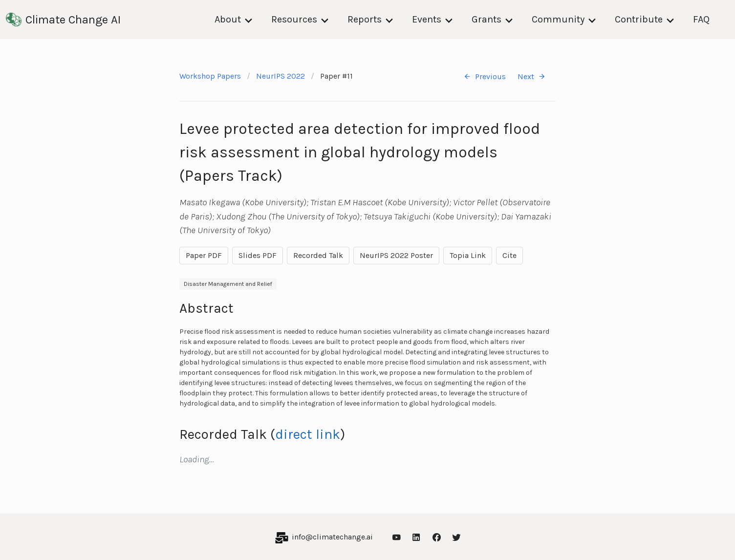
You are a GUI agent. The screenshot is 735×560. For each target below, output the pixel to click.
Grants (486, 19)
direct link (308, 434)
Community (558, 19)
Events (427, 19)
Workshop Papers (210, 76)
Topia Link (468, 255)
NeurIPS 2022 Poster (396, 255)
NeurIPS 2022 (281, 76)
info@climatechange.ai (332, 537)
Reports (365, 19)
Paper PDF (204, 255)
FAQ (701, 19)
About (228, 19)
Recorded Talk (318, 255)
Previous (485, 76)
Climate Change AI (63, 20)
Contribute (639, 19)
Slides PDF (258, 255)
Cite (509, 255)
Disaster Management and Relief (228, 284)
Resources (294, 19)
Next (532, 76)
